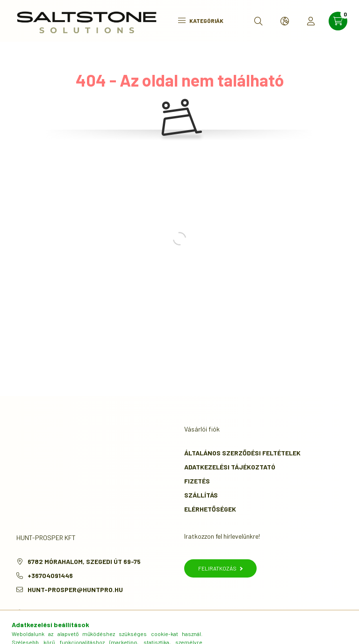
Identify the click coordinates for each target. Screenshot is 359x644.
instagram (37, 613)
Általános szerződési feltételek (242, 453)
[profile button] (311, 21)
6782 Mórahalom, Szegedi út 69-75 (84, 561)
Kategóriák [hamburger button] (201, 21)
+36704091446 (50, 575)
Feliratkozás (220, 568)
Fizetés (197, 481)
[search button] (258, 21)
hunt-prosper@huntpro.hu (75, 589)
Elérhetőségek (210, 509)
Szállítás (201, 495)
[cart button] (338, 21)
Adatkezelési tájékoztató (230, 467)
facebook (18, 613)
